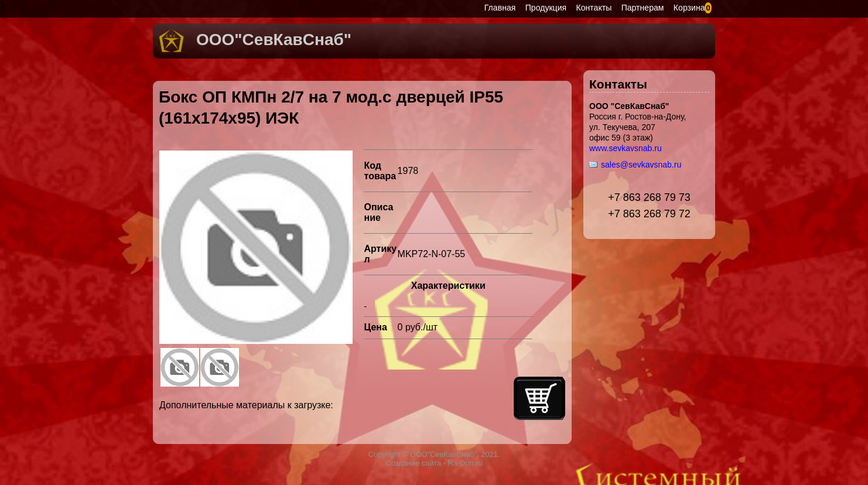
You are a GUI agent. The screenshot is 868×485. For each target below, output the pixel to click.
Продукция (546, 8)
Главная (500, 8)
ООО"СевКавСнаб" (274, 40)
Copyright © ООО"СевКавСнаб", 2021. (434, 454)
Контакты (594, 8)
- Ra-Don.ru (462, 463)
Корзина (689, 8)
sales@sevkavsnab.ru (641, 165)
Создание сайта (413, 463)
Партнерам (643, 8)
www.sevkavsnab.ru (626, 148)
